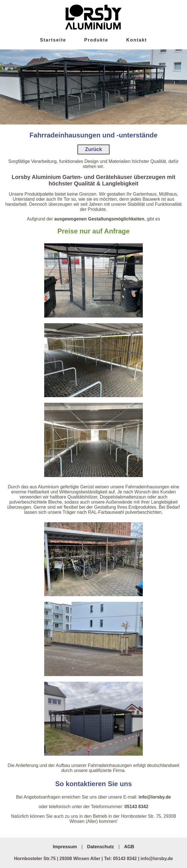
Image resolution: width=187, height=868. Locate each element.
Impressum (65, 847)
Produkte (96, 40)
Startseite (53, 40)
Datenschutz (100, 847)
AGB (129, 847)
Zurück (93, 149)
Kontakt (137, 40)
